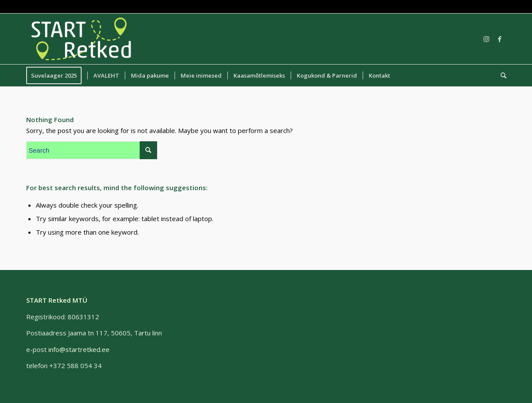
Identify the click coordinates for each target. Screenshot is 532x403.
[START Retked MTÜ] (81, 39)
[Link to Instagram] (487, 39)
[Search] (501, 75)
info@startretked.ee (79, 349)
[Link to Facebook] (500, 39)
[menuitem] (57, 75)
